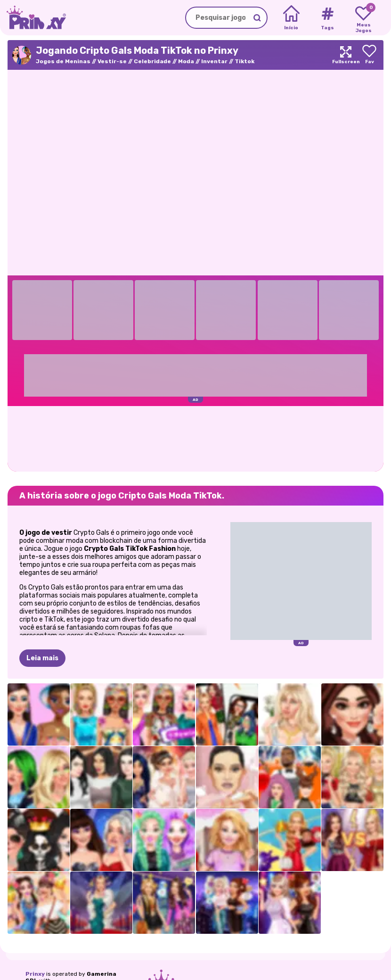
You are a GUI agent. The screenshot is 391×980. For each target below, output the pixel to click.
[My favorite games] (363, 18)
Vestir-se (112, 61)
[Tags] (327, 18)
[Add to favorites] (369, 55)
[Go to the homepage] (33, 18)
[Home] (291, 18)
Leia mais (42, 658)
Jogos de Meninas (63, 61)
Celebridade (152, 61)
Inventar (214, 61)
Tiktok (244, 61)
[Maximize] (346, 55)
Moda (186, 61)
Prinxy (35, 974)
